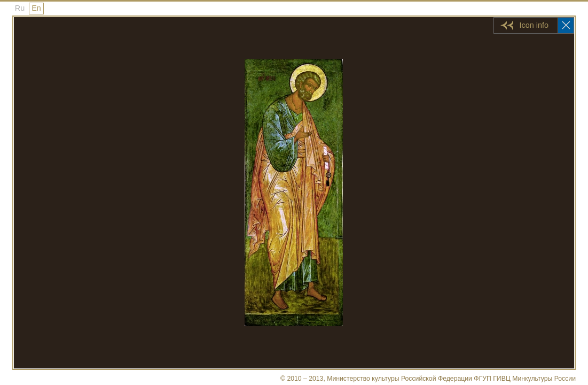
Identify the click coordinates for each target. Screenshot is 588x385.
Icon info (534, 25)
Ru (20, 8)
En (36, 8)
